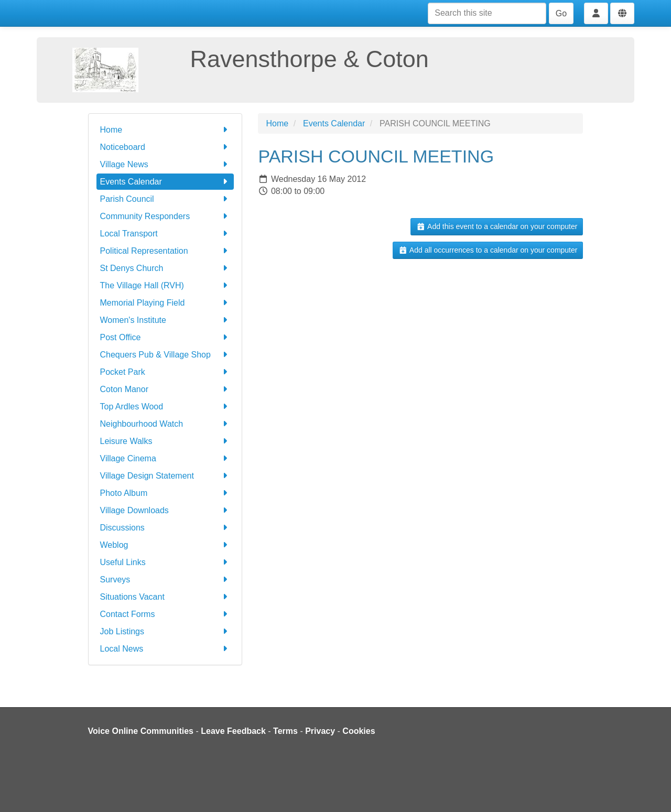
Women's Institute (165, 320)
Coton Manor (165, 389)
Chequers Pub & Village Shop (165, 355)
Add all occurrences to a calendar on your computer (488, 250)
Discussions (165, 528)
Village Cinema (165, 458)
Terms (285, 731)
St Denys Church (165, 268)
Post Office (165, 337)
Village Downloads (165, 510)
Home (165, 130)
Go (561, 13)
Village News (165, 164)
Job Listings (165, 631)
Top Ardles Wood (165, 407)
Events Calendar (165, 182)
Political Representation (165, 251)
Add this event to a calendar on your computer (497, 226)
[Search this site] (487, 13)
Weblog (165, 545)
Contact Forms (165, 614)
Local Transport (165, 234)
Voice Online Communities (141, 731)
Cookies (359, 731)
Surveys (165, 580)
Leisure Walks (165, 441)
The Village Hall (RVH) (165, 285)
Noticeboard (165, 147)
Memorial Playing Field (165, 303)
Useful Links (165, 562)
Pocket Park (165, 372)
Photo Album (165, 493)
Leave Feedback (233, 731)
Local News (165, 649)
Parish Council (165, 199)
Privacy (320, 731)
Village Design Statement (165, 476)
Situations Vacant (165, 597)
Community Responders (165, 216)
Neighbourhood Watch (165, 424)
